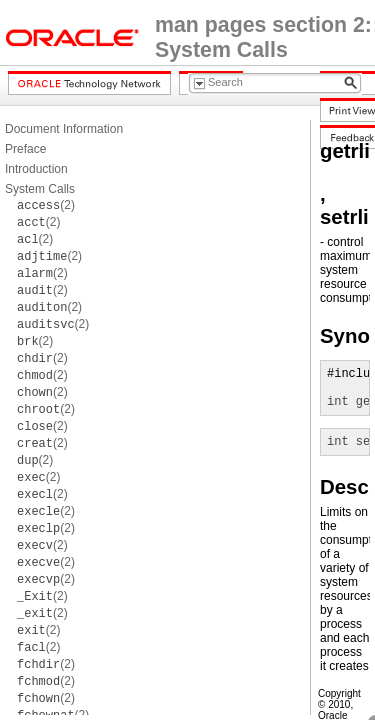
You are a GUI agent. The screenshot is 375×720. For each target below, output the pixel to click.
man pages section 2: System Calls (263, 37)
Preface (25, 149)
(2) (46, 205)
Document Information (64, 129)
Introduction (36, 169)
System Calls (40, 189)
